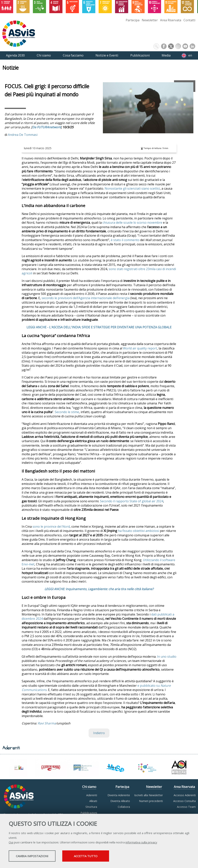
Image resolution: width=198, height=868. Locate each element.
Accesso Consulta (184, 801)
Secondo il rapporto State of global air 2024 (132, 501)
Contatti (189, 20)
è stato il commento (125, 240)
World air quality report (140, 348)
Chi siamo (89, 787)
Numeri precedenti (151, 801)
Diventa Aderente (119, 795)
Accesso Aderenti (185, 795)
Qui (11, 843)
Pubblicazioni (89, 813)
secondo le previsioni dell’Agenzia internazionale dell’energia (86, 298)
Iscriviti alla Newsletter (148, 795)
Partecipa (133, 20)
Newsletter (150, 20)
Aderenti (92, 795)
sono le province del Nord (51, 526)
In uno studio (167, 657)
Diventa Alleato (120, 801)
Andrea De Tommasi (23, 135)
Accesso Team (186, 807)
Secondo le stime (67, 412)
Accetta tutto (109, 857)
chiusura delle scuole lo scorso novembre (132, 223)
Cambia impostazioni (39, 857)
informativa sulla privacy (141, 843)
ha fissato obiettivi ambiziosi (139, 531)
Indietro (99, 733)
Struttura (91, 807)
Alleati (93, 801)
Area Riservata (171, 20)
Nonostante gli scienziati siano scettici (132, 188)
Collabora (124, 807)
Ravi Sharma (47, 723)
